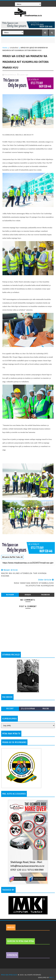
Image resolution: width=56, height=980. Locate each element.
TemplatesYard (29, 972)
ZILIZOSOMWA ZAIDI (28, 709)
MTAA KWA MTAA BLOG (9, 975)
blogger (10, 595)
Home (5, 48)
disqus (28, 595)
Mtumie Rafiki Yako (12, 557)
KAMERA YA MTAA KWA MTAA (21, 941)
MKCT (52, 978)
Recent (10, 709)
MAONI (46, 709)
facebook (45, 595)
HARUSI (11, 927)
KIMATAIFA (12, 955)
